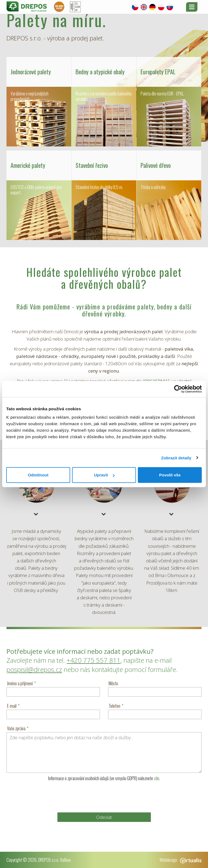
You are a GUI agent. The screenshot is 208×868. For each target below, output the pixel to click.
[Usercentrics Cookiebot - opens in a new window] (178, 389)
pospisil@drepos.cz (34, 669)
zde (157, 778)
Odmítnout (38, 475)
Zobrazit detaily (176, 458)
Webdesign (181, 860)
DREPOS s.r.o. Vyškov (54, 860)
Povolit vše (170, 475)
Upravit (104, 475)
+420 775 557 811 (94, 660)
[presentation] (104, 796)
